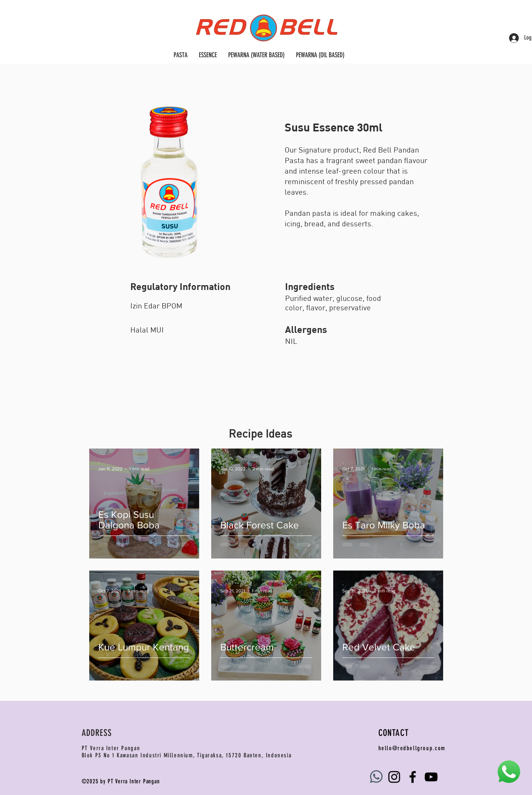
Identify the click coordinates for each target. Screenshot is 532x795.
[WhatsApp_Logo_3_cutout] (376, 777)
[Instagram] (394, 777)
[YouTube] (431, 777)
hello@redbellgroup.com (412, 748)
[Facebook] (413, 777)
